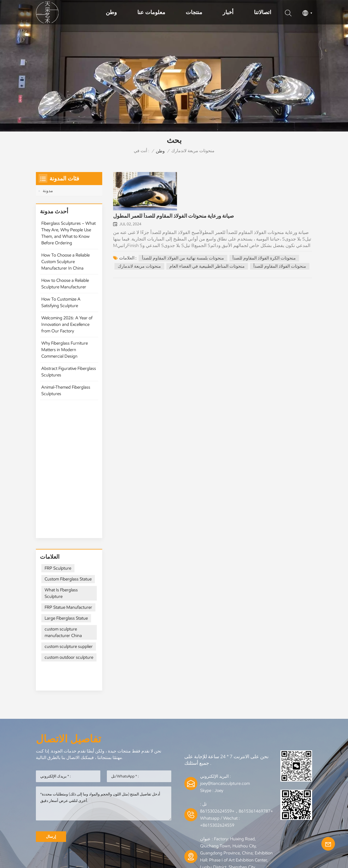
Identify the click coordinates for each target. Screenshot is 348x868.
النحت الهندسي (250, 808)
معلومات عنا (151, 12)
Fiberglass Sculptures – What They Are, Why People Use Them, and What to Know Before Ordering (69, 237)
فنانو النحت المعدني (194, 800)
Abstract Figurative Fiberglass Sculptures (69, 375)
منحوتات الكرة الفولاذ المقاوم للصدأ (264, 259)
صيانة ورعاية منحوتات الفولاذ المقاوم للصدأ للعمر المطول (173, 217)
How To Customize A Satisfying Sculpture (61, 306)
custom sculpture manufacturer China (63, 506)
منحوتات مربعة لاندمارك (139, 267)
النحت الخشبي (212, 808)
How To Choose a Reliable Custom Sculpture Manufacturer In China (66, 265)
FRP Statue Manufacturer (68, 481)
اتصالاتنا (263, 12)
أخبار (228, 12)
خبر (115, 822)
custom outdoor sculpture (69, 531)
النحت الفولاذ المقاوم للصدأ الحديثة (156, 808)
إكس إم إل (282, 822)
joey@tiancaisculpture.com (225, 637)
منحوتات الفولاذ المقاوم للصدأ (280, 267)
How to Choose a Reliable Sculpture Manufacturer (65, 287)
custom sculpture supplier (69, 520)
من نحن (142, 822)
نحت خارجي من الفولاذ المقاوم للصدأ (258, 800)
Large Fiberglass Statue (66, 492)
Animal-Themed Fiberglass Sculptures (66, 394)
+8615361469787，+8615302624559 (237, 665)
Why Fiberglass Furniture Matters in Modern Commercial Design (65, 353)
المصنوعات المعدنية (146, 800)
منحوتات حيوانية (97, 808)
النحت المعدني (104, 800)
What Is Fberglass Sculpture (61, 467)
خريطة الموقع (241, 822)
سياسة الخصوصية (174, 832)
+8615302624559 (217, 679)
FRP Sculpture (58, 442)
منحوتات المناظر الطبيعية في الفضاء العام (207, 267)
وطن (111, 12)
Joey (219, 644)
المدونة (205, 822)
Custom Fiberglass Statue (68, 453)
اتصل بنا (174, 822)
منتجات (194, 12)
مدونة (48, 191)
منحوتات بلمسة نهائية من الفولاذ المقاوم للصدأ (183, 259)
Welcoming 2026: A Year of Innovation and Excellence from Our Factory (67, 328)
